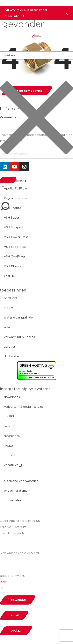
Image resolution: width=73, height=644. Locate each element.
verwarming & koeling (20, 337)
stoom (8, 308)
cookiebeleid (13, 500)
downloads (12, 397)
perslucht (11, 298)
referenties (12, 436)
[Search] (8, 180)
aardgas (10, 347)
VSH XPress (12, 266)
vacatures (13, 465)
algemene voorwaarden (21, 481)
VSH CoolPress (15, 257)
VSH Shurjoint (14, 227)
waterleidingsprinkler (19, 318)
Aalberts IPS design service (24, 407)
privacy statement (17, 491)
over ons (10, 426)
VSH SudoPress (15, 247)
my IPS (9, 417)
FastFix (9, 276)
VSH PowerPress (16, 237)
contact (10, 455)
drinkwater (12, 356)
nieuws (9, 446)
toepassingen (13, 290)
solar (7, 327)
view (3, 582)
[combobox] (36, 55)
